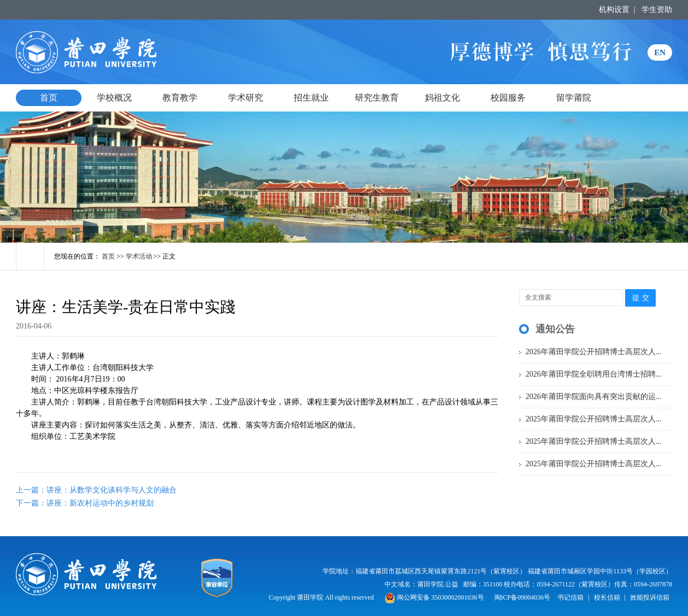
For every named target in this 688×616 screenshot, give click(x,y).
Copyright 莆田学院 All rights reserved (322, 597)
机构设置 (614, 10)
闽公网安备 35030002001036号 (434, 597)
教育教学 (180, 98)
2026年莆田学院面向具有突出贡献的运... (594, 397)
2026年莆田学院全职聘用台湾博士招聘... (594, 374)
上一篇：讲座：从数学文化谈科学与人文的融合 (96, 490)
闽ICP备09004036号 (523, 597)
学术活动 (139, 256)
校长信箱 (607, 597)
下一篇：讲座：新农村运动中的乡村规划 (85, 503)
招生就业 (311, 98)
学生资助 (657, 10)
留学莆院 (574, 98)
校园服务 (508, 98)
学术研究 (246, 98)
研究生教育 (377, 98)
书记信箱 (570, 597)
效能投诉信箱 (650, 597)
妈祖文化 (442, 98)
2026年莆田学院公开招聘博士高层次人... (594, 352)
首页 (49, 98)
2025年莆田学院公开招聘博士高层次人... (594, 419)
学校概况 (114, 98)
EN (660, 52)
